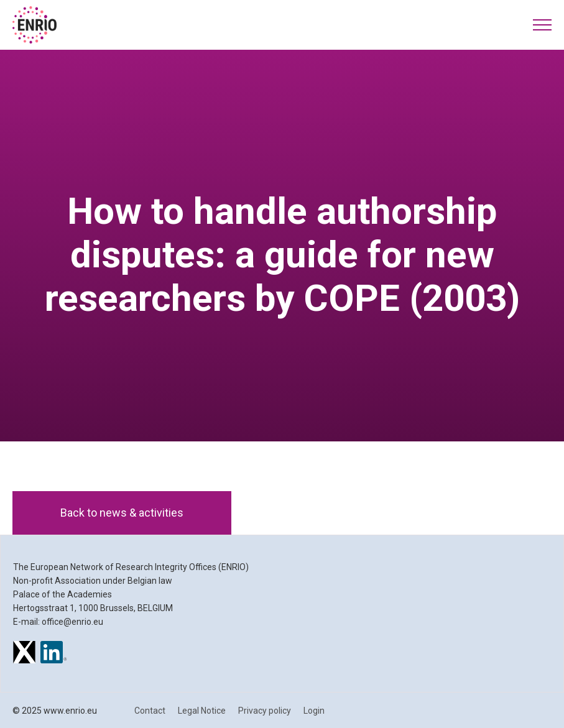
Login (314, 711)
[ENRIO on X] (24, 654)
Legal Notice (202, 711)
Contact (150, 711)
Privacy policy (265, 711)
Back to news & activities (122, 513)
